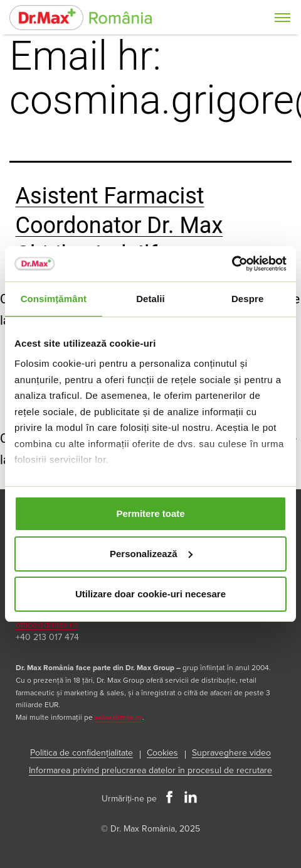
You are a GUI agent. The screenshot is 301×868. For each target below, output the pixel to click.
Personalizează (151, 554)
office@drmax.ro (47, 625)
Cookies (162, 753)
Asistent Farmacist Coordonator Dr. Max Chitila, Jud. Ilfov (119, 225)
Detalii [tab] (150, 299)
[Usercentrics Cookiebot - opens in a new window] (232, 264)
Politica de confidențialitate (82, 753)
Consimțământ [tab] (54, 299)
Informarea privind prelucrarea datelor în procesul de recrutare (150, 770)
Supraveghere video (231, 753)
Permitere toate (150, 513)
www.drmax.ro (119, 718)
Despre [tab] (247, 299)
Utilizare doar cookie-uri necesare (150, 594)
